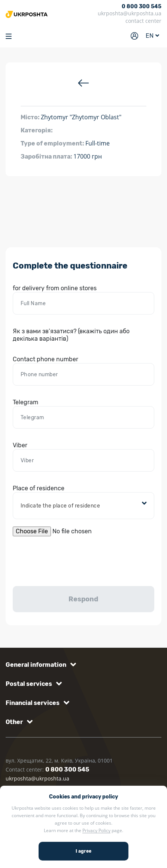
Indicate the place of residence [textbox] (60, 506)
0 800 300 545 (142, 7)
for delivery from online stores (55, 288)
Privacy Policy (96, 830)
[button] (40, 665)
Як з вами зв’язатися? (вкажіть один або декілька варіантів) (71, 335)
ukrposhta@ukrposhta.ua (130, 13)
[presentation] (70, 560)
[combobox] (84, 506)
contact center (143, 21)
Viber (20, 445)
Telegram (25, 402)
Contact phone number (45, 359)
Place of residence (39, 488)
